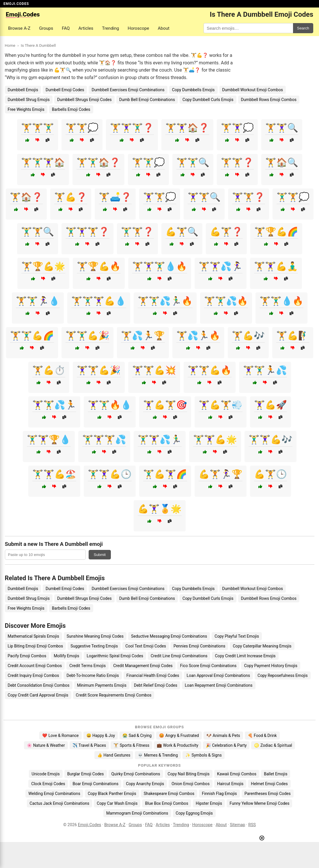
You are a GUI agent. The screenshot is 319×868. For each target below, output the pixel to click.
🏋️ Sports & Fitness (131, 745)
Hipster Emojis (209, 803)
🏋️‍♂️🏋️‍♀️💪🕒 (110, 474)
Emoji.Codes (90, 825)
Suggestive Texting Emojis (94, 646)
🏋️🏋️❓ (237, 162)
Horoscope (138, 28)
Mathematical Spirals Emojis (33, 636)
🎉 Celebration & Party (226, 745)
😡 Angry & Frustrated (179, 736)
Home (10, 45)
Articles (86, 28)
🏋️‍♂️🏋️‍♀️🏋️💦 (104, 439)
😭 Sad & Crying (137, 736)
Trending (110, 28)
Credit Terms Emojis (87, 666)
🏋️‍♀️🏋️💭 (160, 197)
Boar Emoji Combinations (95, 784)
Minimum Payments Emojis (102, 685)
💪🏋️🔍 (182, 232)
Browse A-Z (19, 28)
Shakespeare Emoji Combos (169, 794)
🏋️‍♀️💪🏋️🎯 (165, 405)
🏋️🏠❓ (26, 197)
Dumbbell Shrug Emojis (29, 100)
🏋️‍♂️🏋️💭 (293, 197)
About (164, 28)
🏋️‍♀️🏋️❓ (249, 197)
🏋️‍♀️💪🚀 (271, 405)
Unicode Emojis (46, 774)
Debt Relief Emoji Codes (156, 685)
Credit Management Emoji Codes (143, 666)
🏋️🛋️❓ (115, 197)
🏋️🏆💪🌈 (276, 232)
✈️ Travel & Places (89, 745)
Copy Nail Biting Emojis (189, 774)
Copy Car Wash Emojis (117, 803)
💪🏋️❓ (226, 232)
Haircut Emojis (230, 784)
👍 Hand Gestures (114, 755)
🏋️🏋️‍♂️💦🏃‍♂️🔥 (165, 301)
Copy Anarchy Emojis (145, 784)
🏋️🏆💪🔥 (99, 266)
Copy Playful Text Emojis (237, 636)
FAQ (66, 28)
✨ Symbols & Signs (204, 755)
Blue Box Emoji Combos (166, 803)
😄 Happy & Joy (101, 736)
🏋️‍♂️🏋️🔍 (38, 232)
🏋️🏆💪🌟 (43, 266)
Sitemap (237, 825)
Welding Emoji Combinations (54, 794)
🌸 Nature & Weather (46, 745)
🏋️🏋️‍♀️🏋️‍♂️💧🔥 (160, 266)
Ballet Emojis (276, 774)
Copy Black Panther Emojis (112, 794)
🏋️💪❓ (71, 197)
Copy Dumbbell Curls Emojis (208, 100)
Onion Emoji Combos (191, 784)
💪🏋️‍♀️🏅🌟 (160, 509)
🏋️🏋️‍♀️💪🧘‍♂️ (276, 266)
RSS (252, 825)
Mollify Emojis (66, 656)
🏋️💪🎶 (248, 336)
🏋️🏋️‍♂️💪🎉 (87, 336)
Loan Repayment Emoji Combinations (219, 685)
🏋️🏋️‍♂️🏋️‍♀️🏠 (43, 162)
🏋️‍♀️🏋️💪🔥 (210, 370)
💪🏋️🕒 (271, 474)
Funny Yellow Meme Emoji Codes (259, 803)
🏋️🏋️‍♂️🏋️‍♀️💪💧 (99, 301)
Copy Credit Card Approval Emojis (38, 695)
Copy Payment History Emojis (271, 666)
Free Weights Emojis (26, 109)
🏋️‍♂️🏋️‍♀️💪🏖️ (54, 474)
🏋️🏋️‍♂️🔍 (193, 162)
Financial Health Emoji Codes (153, 675)
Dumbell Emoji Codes (65, 90)
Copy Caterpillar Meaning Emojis (262, 646)
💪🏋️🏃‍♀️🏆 (221, 474)
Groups (46, 28)
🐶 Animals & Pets (223, 736)
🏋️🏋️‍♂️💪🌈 (32, 336)
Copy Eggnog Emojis (194, 813)
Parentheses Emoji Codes (268, 794)
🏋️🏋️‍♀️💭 (237, 128)
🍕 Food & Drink (262, 736)
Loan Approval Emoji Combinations (218, 675)
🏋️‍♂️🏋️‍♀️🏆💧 (49, 439)
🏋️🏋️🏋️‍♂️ (38, 128)
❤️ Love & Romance (60, 736)
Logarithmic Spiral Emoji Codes (115, 656)
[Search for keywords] (248, 28)
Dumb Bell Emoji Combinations (147, 100)
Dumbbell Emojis (23, 90)
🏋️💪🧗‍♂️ (293, 336)
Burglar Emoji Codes (86, 774)
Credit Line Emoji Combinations (179, 656)
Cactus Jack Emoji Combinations (60, 803)
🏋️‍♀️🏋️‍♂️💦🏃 (54, 405)
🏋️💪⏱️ (49, 370)
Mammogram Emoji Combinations (137, 813)
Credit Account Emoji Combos (35, 666)
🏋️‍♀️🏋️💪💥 (154, 370)
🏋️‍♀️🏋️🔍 (204, 197)
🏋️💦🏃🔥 (198, 336)
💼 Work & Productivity (178, 745)
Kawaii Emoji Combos (237, 774)
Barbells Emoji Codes (71, 109)
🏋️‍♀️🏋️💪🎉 (99, 370)
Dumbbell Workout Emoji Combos (253, 90)
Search (303, 28)
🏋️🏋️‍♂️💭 (148, 162)
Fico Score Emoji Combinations (208, 666)
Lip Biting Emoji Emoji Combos (36, 646)
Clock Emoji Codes (48, 784)
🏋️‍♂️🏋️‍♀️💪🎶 (271, 439)
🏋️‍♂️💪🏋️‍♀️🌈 (165, 474)
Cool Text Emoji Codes (146, 646)
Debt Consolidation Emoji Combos (39, 685)
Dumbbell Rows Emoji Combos (269, 100)
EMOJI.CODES (16, 4)
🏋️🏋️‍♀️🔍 (282, 128)
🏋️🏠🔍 (282, 162)
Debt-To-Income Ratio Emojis (93, 675)
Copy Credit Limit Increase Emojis (245, 656)
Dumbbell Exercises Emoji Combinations (128, 90)
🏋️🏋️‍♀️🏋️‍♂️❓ (132, 128)
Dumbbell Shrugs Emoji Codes (84, 100)
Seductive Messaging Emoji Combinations (169, 636)
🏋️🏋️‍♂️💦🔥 (226, 301)
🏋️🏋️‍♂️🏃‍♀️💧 (38, 301)
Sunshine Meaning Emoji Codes (95, 636)
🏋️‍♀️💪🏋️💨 (221, 405)
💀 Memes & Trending (158, 755)
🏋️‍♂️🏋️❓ (137, 232)
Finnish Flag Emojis (219, 794)
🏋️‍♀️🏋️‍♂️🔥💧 (110, 405)
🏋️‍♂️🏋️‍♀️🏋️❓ (87, 232)
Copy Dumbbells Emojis (193, 90)
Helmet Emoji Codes (269, 784)
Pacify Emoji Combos (27, 656)
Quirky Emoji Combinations (136, 774)
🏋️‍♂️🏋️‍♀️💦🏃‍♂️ (160, 439)
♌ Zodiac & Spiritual (273, 745)
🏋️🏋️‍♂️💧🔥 (281, 301)
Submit (100, 555)
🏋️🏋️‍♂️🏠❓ (98, 162)
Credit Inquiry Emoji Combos (33, 675)
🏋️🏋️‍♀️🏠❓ (187, 128)
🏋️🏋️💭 (82, 128)
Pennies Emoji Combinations (199, 646)
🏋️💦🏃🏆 (143, 336)
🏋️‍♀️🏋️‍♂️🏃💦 (265, 370)
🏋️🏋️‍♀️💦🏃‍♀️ (221, 266)
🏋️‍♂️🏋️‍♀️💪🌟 (215, 439)
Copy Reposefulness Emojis (283, 675)
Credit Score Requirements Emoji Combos (114, 695)
